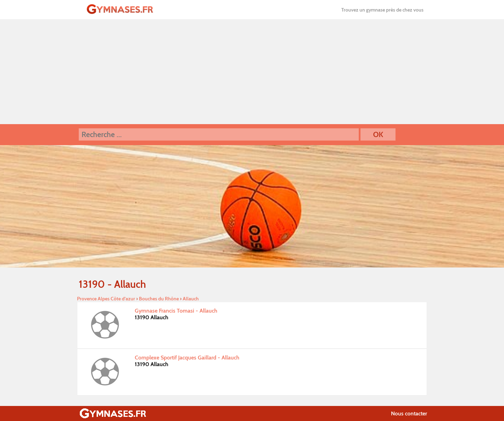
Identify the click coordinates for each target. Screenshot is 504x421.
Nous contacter (409, 413)
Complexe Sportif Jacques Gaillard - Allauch (187, 358)
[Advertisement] (252, 72)
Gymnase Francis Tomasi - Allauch (176, 311)
